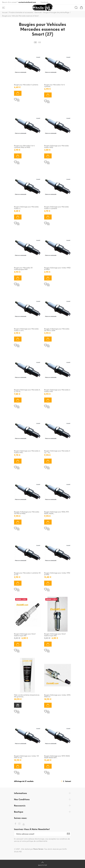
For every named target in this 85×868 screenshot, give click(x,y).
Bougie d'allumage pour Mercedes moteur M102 (56, 147)
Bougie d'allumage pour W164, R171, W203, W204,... (57, 513)
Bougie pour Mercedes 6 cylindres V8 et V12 (27, 574)
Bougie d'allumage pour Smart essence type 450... (55, 635)
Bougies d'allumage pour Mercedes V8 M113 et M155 (27, 513)
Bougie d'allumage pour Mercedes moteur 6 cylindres (56, 208)
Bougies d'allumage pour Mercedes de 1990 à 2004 (57, 330)
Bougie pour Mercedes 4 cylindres (26, 85)
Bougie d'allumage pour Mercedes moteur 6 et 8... (26, 330)
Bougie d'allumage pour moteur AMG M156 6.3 (57, 696)
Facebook (44, 2)
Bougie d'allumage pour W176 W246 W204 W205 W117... (57, 757)
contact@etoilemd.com (27, 2)
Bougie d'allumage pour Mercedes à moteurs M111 (57, 391)
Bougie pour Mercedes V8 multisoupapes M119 (23, 269)
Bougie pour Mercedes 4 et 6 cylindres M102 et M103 (24, 147)
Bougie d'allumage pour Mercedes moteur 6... (26, 208)
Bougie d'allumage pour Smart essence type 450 (25, 635)
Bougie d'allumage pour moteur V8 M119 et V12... (26, 757)
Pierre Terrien (38, 849)
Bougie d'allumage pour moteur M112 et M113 (57, 574)
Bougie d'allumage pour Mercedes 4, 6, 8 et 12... (27, 391)
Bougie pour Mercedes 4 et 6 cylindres (54, 86)
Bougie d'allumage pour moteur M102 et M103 (57, 269)
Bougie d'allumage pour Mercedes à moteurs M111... (27, 452)
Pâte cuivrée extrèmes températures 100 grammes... (27, 696)
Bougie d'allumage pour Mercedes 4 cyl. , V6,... (57, 452)
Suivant (68, 781)
